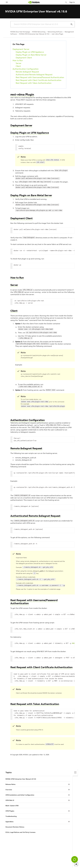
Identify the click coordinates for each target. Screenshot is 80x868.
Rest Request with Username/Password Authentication (40, 77)
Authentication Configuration (26, 69)
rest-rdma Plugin (57, 34)
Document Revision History (15, 825)
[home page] (34, 2)
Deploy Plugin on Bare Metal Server (31, 55)
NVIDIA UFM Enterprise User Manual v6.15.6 (34, 34)
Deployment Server (21, 49)
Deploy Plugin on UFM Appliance (30, 52)
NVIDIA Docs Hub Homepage (20, 32)
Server (19, 63)
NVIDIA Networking (39, 32)
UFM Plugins (10, 809)
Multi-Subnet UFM (12, 804)
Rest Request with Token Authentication (34, 83)
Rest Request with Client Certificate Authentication (39, 80)
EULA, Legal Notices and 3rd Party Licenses (20, 830)
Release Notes (10, 782)
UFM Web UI (10, 798)
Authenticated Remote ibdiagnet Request (34, 75)
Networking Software (55, 32)
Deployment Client (24, 58)
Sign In (72, 2)
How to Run (18, 60)
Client (18, 66)
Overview (9, 788)
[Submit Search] (70, 24)
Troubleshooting (11, 814)
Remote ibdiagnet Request (27, 72)
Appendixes (9, 820)
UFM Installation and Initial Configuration (20, 793)
